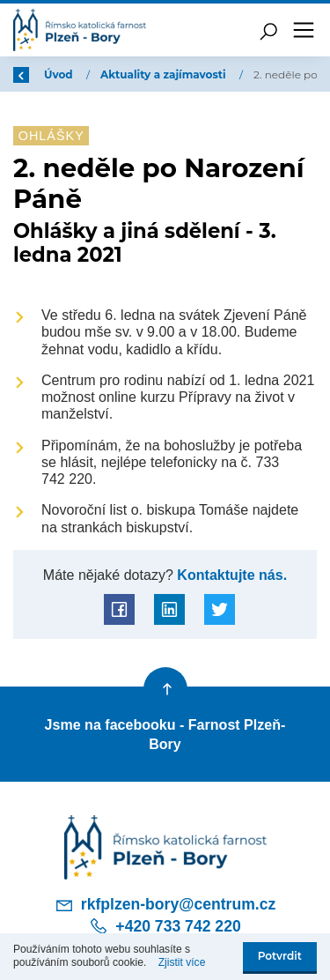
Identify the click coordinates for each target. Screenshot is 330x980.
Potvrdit (280, 956)
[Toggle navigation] (304, 30)
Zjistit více (182, 962)
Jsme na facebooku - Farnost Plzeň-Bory (165, 734)
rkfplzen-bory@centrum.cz (165, 905)
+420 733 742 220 (165, 926)
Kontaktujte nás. (230, 575)
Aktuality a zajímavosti (165, 74)
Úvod (60, 74)
